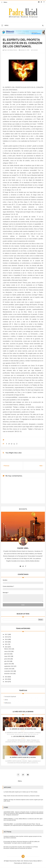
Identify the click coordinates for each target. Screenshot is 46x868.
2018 (6, 637)
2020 (6, 642)
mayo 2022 (8, 656)
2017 (6, 634)
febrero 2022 (8, 649)
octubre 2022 (8, 669)
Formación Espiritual (10, 697)
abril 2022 (7, 654)
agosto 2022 (8, 664)
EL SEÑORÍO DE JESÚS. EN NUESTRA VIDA (23, 729)
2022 (6, 647)
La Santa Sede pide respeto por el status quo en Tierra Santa (20, 792)
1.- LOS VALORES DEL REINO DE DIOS (23, 736)
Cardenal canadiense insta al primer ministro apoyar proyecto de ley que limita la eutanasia (23, 837)
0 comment (34, 50)
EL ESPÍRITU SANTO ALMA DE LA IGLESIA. (23, 757)
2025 (6, 682)
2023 (6, 677)
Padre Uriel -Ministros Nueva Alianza (27, 861)
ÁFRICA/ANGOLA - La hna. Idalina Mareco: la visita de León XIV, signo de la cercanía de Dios (23, 819)
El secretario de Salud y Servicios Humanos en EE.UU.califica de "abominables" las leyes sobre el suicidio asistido (22, 842)
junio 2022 (7, 659)
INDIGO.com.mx (27, 863)
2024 (6, 679)
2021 (6, 644)
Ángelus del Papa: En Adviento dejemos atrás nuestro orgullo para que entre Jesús (23, 800)
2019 (6, 639)
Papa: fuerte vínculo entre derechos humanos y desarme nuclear (22, 796)
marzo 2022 (8, 651)
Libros (6, 700)
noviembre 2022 (9, 671)
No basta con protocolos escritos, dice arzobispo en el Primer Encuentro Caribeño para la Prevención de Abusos (21, 848)
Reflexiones (8, 703)
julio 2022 (7, 661)
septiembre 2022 (9, 666)
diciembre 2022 (9, 674)
